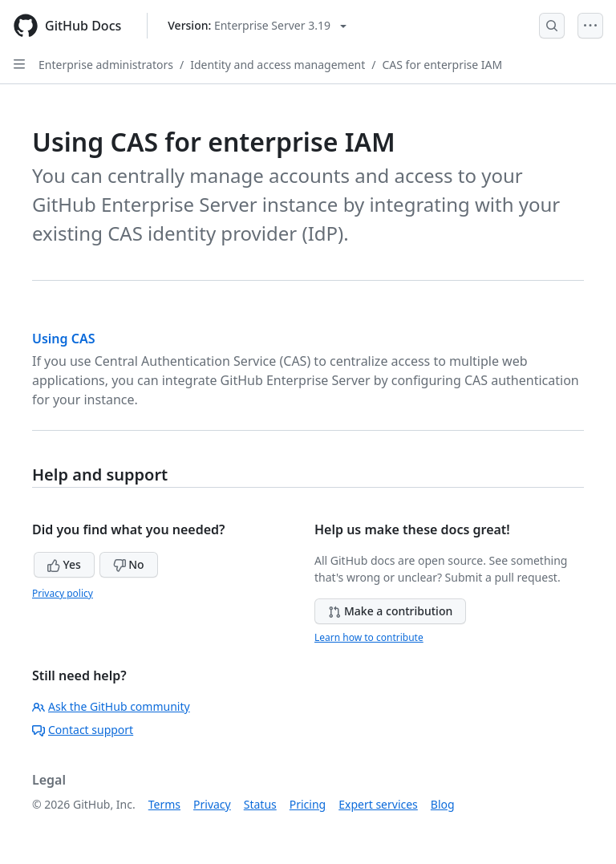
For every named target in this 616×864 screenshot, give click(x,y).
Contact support (83, 730)
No (129, 564)
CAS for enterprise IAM (442, 65)
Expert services (378, 804)
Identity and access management (278, 65)
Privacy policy (63, 593)
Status (260, 804)
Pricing (308, 804)
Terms (164, 804)
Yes (64, 564)
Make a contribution (390, 611)
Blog (443, 804)
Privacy (212, 804)
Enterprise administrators (106, 65)
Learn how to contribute (369, 637)
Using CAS (64, 339)
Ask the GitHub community (111, 706)
